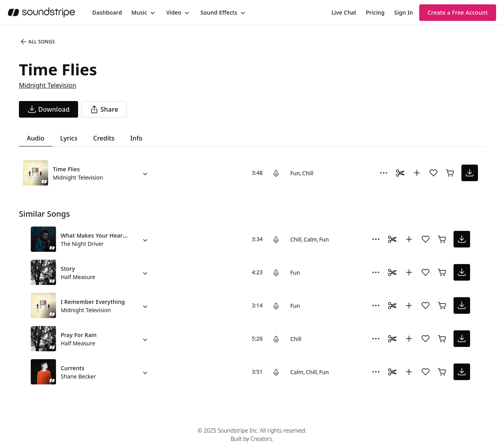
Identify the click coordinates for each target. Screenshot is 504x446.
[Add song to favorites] (433, 173)
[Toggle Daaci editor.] (400, 173)
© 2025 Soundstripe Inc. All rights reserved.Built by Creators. (252, 435)
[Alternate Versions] (145, 173)
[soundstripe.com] (41, 12)
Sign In (404, 12)
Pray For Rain (79, 335)
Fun (295, 173)
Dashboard (107, 12)
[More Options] (384, 173)
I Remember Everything (93, 302)
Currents (73, 368)
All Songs (37, 42)
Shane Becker (78, 376)
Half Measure (78, 277)
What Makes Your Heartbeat (99, 235)
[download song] (49, 109)
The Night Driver (82, 244)
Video (174, 12)
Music (139, 12)
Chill (308, 173)
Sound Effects (219, 12)
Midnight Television (48, 85)
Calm (310, 239)
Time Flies (66, 169)
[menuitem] (107, 12)
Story (68, 269)
